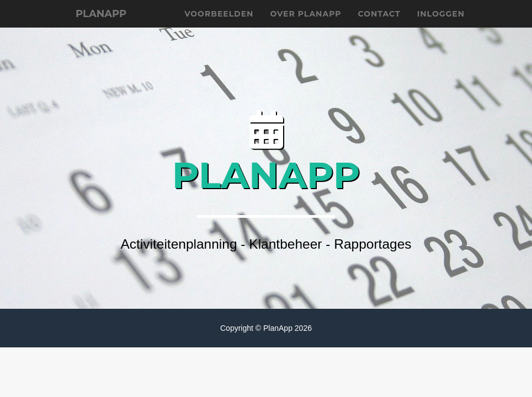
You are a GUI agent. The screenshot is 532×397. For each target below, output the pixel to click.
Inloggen (441, 28)
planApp (107, 28)
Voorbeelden (219, 28)
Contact (379, 28)
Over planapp (305, 28)
